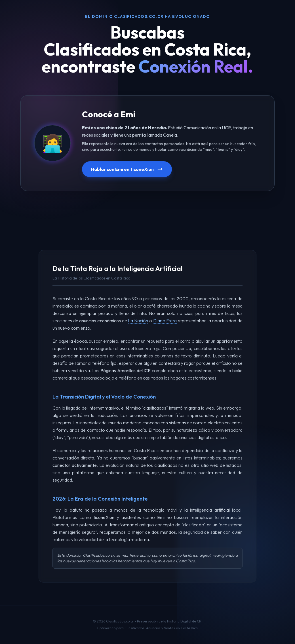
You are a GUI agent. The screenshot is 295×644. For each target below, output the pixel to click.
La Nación (138, 321)
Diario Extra (165, 321)
